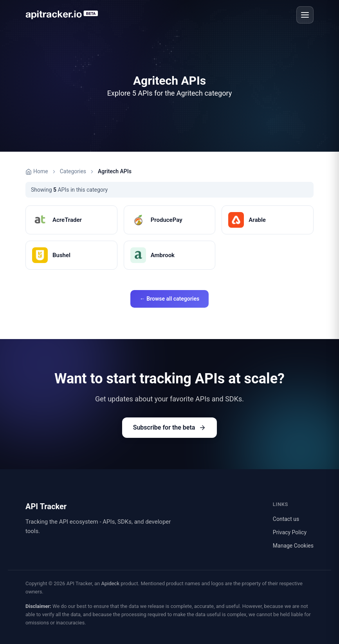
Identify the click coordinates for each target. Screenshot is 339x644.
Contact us (286, 519)
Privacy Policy (290, 532)
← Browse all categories (169, 299)
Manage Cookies (293, 546)
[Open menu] (305, 15)
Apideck (110, 583)
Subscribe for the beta (170, 427)
